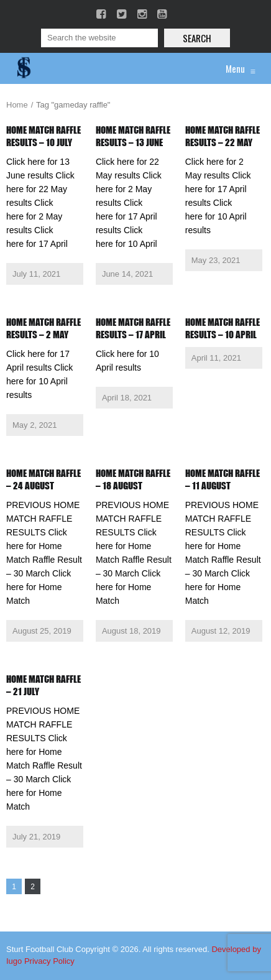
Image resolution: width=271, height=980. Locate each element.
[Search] (99, 38)
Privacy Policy (49, 961)
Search (197, 38)
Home (17, 105)
